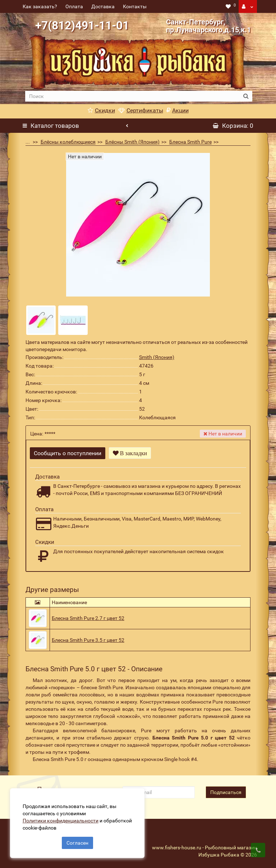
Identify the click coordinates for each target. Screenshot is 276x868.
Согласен (77, 842)
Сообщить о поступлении (68, 453)
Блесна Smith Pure (190, 142)
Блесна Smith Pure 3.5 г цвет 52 (88, 639)
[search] (132, 96)
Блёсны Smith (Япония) (132, 142)
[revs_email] (158, 791)
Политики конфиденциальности (61, 820)
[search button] (246, 96)
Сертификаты (141, 110)
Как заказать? (40, 6)
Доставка (103, 6)
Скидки (101, 110)
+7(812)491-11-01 (82, 25)
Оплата (74, 6)
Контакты (135, 6)
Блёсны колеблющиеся (68, 142)
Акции (178, 110)
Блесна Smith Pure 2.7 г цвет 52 (88, 617)
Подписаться (226, 791)
